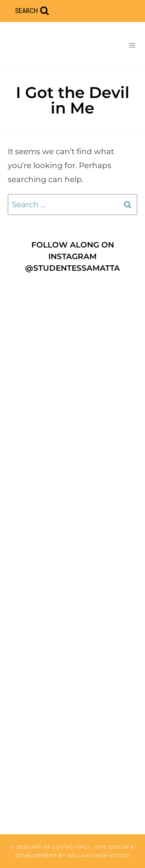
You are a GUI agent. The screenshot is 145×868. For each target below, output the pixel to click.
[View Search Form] (32, 11)
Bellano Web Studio (99, 855)
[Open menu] (132, 45)
